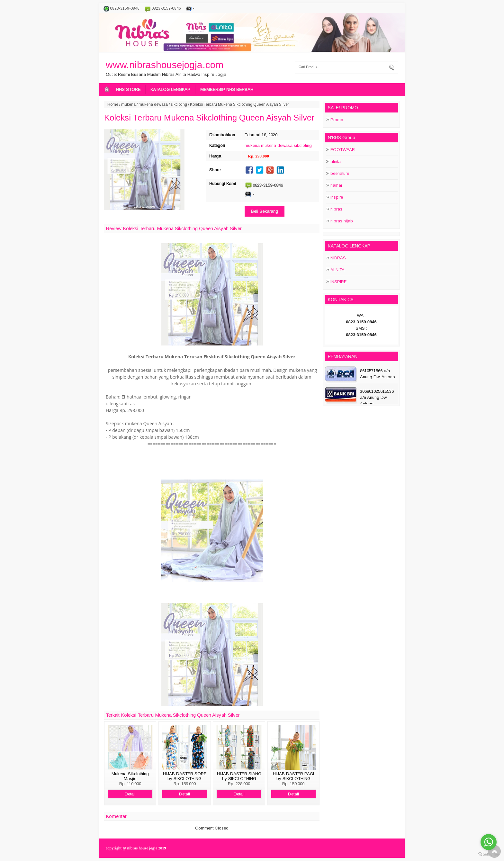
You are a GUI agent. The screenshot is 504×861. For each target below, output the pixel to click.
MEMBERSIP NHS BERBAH (227, 90)
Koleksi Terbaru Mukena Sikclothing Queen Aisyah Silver (209, 118)
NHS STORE (128, 90)
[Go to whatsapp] (489, 842)
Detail (130, 794)
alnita (336, 161)
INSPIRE (338, 282)
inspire (337, 197)
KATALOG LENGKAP (170, 90)
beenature (340, 173)
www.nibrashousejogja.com (165, 65)
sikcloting (179, 104)
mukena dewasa (153, 104)
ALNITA (337, 270)
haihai (336, 185)
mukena (128, 104)
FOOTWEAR (343, 150)
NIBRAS (338, 258)
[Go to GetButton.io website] (489, 854)
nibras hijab (342, 221)
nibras (336, 209)
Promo (337, 120)
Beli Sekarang (265, 211)
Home (113, 104)
